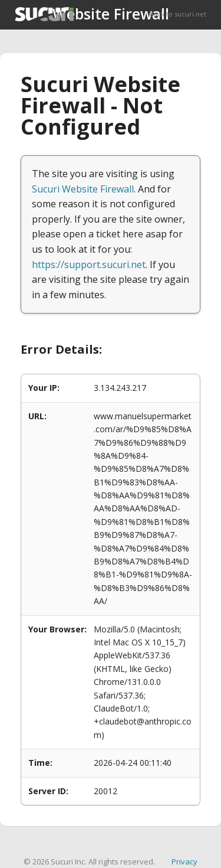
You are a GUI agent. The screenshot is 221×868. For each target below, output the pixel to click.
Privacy (184, 862)
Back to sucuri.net (178, 14)
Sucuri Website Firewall (83, 189)
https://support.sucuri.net (89, 265)
